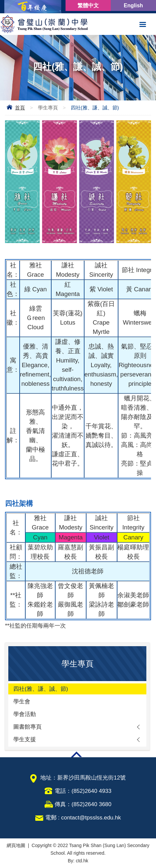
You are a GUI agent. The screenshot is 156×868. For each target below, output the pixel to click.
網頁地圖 (16, 845)
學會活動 (25, 714)
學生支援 (25, 739)
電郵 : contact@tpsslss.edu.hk (83, 818)
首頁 (20, 108)
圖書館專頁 (27, 727)
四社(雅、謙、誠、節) (41, 689)
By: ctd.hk (78, 861)
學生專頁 (48, 108)
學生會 (22, 702)
